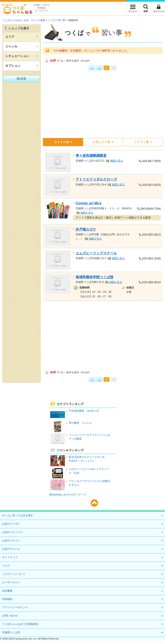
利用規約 (7, 599)
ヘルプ (6, 566)
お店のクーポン (11, 524)
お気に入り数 (103, 142)
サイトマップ (10, 557)
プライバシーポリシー (15, 607)
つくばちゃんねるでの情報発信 (20, 624)
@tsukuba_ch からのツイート (68, 494)
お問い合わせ (10, 616)
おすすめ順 (63, 142)
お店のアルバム (11, 549)
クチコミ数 (143, 142)
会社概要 (7, 591)
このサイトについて (14, 574)
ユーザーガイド (11, 582)
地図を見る (116, 161)
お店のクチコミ (11, 541)
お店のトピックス (12, 532)
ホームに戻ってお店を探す (18, 515)
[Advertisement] (101, 106)
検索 (22, 79)
